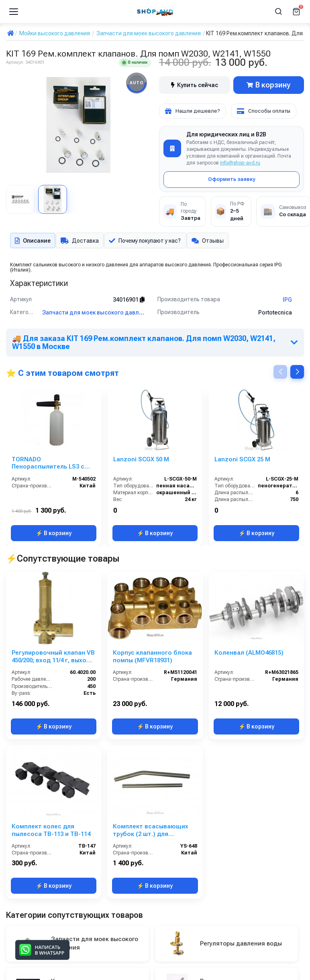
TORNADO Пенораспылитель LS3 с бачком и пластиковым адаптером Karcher (48, 465)
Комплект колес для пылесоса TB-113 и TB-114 (51, 832)
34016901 (129, 301)
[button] (297, 373)
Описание (32, 241)
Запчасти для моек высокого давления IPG (102, 314)
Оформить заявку (232, 179)
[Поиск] (279, 12)
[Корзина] (296, 12)
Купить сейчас (195, 85)
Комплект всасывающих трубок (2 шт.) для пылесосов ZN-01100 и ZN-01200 (153, 832)
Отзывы (212, 241)
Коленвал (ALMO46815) (249, 654)
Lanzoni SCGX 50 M (141, 461)
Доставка (80, 241)
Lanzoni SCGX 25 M (242, 461)
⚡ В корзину (54, 535)
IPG (287, 301)
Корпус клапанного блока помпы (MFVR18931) (152, 658)
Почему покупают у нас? (147, 241)
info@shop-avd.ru (240, 163)
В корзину (268, 85)
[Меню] (14, 12)
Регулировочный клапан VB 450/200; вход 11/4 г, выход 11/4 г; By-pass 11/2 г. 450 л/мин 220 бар (53, 658)
